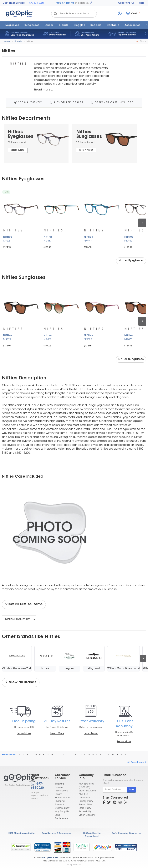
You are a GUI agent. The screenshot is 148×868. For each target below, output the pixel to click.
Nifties (30, 41)
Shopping (60, 801)
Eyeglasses (12, 25)
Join (131, 790)
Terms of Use (86, 805)
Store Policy (85, 808)
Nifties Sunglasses (131, 359)
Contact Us (84, 798)
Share (141, 41)
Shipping (59, 784)
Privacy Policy (86, 801)
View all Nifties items (24, 605)
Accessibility (85, 811)
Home (7, 41)
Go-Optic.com (50, 858)
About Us (83, 794)
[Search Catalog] (55, 14)
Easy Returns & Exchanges (56, 833)
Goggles (79, 25)
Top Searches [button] (74, 865)
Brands (64, 25)
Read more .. (43, 90)
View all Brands (21, 682)
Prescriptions (61, 791)
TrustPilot (82, 847)
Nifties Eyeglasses (131, 261)
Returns (59, 787)
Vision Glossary (87, 815)
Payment (59, 805)
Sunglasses (32, 25)
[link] (42, 847)
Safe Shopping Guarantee (127, 833)
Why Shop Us (62, 811)
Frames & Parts (63, 798)
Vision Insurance (87, 791)
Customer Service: (14, 3)
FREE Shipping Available (21, 833)
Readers (96, 25)
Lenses (49, 25)
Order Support (62, 808)
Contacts (113, 25)
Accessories (132, 25)
